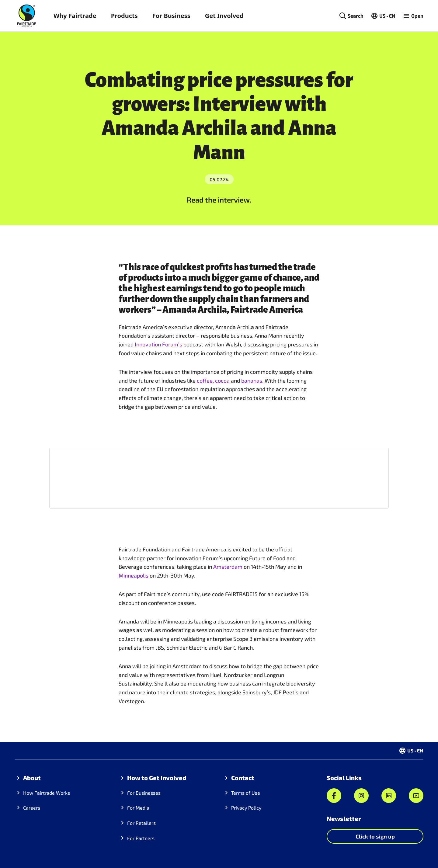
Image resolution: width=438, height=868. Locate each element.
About (32, 778)
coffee (205, 380)
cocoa (222, 380)
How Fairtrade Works (47, 793)
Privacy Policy (246, 808)
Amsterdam (228, 567)
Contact (243, 778)
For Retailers (141, 823)
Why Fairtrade (75, 16)
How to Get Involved (157, 778)
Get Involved (224, 16)
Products (124, 16)
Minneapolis (134, 575)
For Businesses (144, 793)
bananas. (252, 380)
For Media (138, 808)
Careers (32, 808)
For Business (171, 16)
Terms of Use (246, 793)
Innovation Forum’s (158, 344)
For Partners (141, 838)
